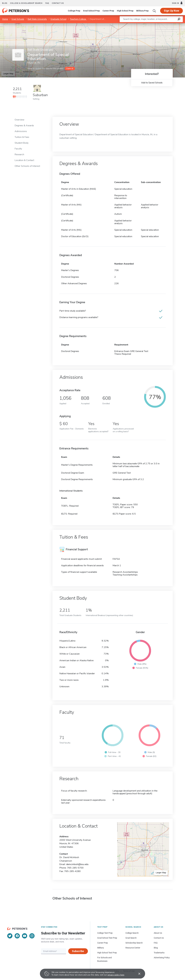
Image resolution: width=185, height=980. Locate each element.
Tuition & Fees (22, 137)
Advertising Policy (162, 958)
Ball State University (37, 19)
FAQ (47, 3)
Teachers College (78, 19)
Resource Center (133, 948)
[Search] (154, 11)
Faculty (18, 149)
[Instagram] (32, 936)
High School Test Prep (107, 953)
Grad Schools (18, 19)
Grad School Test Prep (107, 938)
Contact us (58, 3)
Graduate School (58, 19)
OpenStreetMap (165, 25)
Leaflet (150, 25)
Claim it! (70, 69)
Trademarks (159, 953)
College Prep (74, 11)
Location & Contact (24, 160)
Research (19, 154)
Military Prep (142, 11)
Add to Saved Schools (152, 83)
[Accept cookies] (137, 974)
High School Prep (125, 11)
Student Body (22, 143)
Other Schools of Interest (27, 166)
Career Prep (108, 11)
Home (5, 19)
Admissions (21, 131)
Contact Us (159, 938)
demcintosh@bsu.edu (77, 864)
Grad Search (131, 938)
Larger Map (8, 74)
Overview (19, 120)
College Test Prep (105, 933)
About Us (158, 933)
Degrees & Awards (24, 126)
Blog (5, 3)
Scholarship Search (134, 943)
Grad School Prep (91, 11)
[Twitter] (10, 936)
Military (101, 948)
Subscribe (78, 951)
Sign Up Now (171, 11)
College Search (132, 933)
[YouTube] (25, 936)
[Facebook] (17, 936)
